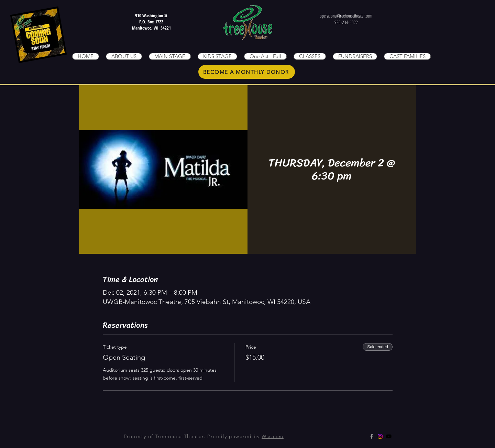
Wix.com (273, 436)
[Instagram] (380, 436)
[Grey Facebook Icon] (372, 436)
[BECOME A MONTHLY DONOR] (247, 72)
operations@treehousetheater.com (346, 16)
